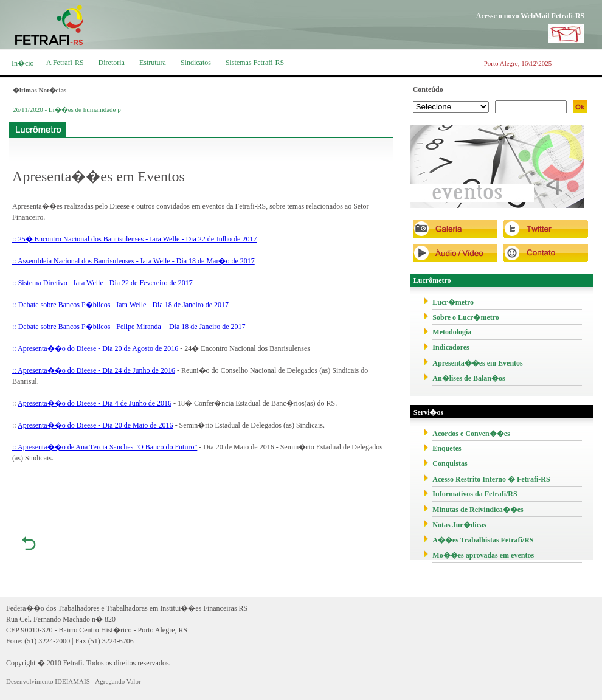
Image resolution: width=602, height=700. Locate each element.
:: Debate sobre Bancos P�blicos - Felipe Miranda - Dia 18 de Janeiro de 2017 (130, 327)
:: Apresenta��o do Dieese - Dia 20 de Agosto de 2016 (95, 348)
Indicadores (451, 347)
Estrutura (153, 63)
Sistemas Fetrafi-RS (255, 63)
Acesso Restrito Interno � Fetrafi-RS (491, 479)
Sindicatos (196, 63)
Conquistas (450, 463)
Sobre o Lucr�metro (466, 317)
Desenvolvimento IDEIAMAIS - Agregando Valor (74, 681)
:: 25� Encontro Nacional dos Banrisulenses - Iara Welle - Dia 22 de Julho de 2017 (134, 239)
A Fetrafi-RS (65, 63)
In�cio (23, 63)
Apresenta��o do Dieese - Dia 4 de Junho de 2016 (95, 403)
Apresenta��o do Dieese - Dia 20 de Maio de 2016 (95, 425)
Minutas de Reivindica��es (478, 510)
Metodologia (452, 332)
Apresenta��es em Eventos (477, 363)
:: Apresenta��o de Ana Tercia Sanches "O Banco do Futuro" (105, 447)
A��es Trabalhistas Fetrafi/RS (483, 540)
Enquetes (447, 448)
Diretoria (112, 63)
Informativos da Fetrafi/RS (475, 494)
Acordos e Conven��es (471, 434)
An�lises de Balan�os (469, 378)
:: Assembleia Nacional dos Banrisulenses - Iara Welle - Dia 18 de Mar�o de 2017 (133, 261)
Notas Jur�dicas (459, 525)
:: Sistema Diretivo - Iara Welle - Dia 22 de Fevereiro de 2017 (102, 283)
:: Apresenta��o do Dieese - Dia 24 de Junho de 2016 (94, 370)
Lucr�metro (453, 302)
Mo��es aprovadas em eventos (483, 555)
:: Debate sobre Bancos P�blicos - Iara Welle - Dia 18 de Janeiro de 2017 (120, 305)
